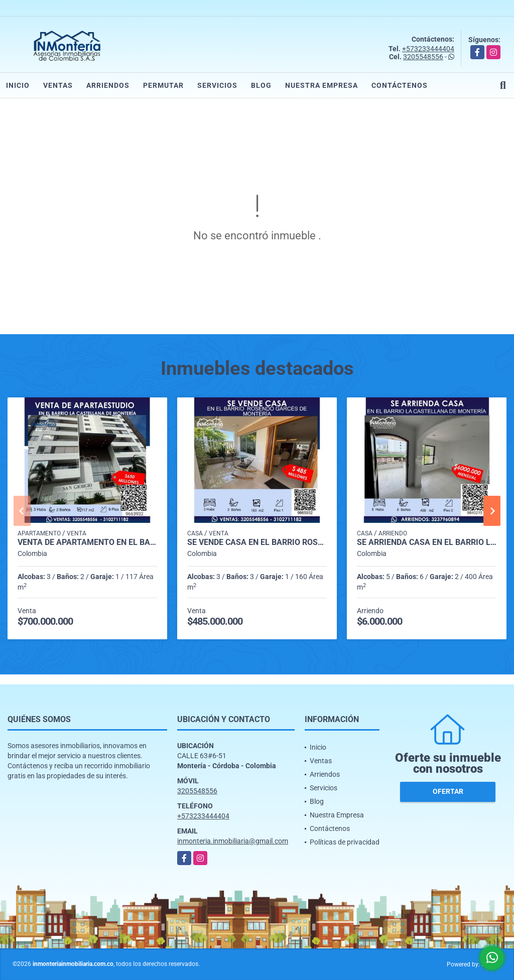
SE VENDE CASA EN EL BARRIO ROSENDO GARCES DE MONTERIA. (257, 542)
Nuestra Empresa (322, 85)
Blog (261, 85)
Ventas (58, 85)
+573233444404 (428, 49)
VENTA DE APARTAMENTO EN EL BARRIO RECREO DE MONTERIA (87, 542)
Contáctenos (400, 85)
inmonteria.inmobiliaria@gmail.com (233, 841)
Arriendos (108, 85)
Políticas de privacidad (345, 842)
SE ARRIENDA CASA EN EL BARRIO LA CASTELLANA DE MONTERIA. (427, 542)
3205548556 (423, 57)
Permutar (163, 85)
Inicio (18, 85)
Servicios (217, 85)
